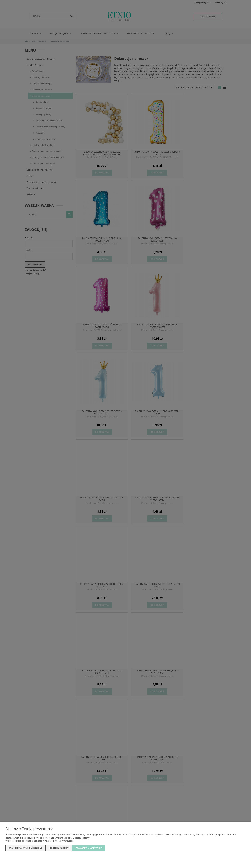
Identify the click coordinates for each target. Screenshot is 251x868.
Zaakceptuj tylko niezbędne (26, 848)
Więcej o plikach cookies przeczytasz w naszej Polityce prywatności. (39, 841)
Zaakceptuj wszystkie (89, 848)
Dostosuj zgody (59, 848)
